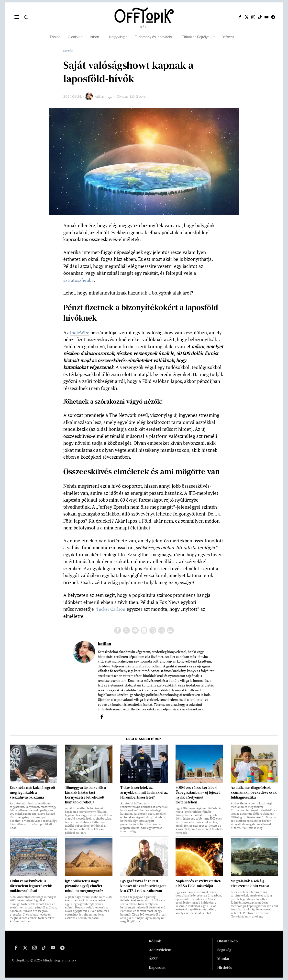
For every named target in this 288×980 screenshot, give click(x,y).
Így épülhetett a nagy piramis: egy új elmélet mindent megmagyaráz (84, 886)
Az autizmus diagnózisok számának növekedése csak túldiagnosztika (254, 792)
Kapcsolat (157, 967)
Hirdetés (225, 967)
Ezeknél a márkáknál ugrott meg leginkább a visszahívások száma (33, 792)
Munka (223, 959)
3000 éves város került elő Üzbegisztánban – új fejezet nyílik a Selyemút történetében (198, 795)
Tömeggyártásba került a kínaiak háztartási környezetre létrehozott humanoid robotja (86, 795)
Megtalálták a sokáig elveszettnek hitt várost (250, 884)
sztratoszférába (79, 280)
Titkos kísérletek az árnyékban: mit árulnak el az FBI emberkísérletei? (144, 792)
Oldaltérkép (227, 941)
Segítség (224, 950)
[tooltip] (240, 17)
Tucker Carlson (112, 609)
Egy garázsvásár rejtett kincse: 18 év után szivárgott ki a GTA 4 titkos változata (143, 886)
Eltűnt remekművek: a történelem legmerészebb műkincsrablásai (31, 886)
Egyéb (68, 51)
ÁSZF (153, 959)
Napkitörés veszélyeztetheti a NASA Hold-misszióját (198, 884)
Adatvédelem (160, 950)
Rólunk (155, 941)
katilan (99, 96)
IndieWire (80, 332)
